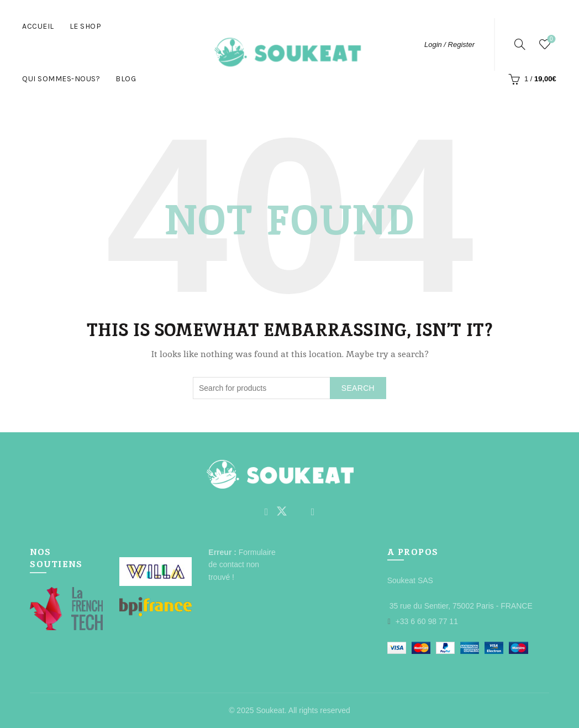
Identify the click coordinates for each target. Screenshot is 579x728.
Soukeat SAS (410, 580)
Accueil (38, 26)
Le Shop (86, 26)
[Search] (520, 44)
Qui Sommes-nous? (61, 79)
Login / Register (449, 44)
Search (358, 388)
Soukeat (270, 710)
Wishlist (550, 40)
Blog (126, 79)
